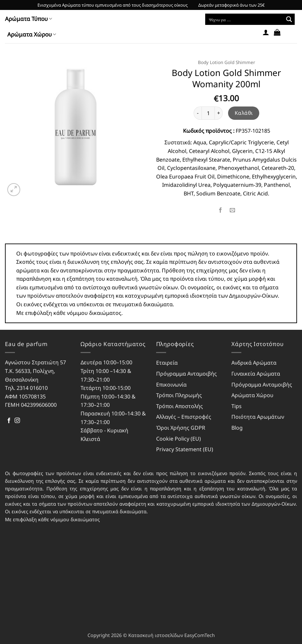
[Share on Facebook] (221, 210)
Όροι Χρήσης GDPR (181, 428)
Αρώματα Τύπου (29, 19)
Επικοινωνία (171, 385)
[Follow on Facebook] (9, 421)
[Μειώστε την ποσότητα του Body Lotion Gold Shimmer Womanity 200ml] (198, 113)
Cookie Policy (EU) (179, 439)
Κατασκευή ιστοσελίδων (156, 635)
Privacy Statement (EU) (185, 449)
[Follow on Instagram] (17, 421)
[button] (266, 32)
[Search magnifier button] (289, 19)
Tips (237, 406)
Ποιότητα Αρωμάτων (258, 417)
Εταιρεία (167, 363)
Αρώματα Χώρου (32, 34)
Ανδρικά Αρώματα (254, 363)
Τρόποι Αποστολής (180, 406)
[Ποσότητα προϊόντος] (208, 113)
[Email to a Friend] (233, 210)
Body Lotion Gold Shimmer (227, 62)
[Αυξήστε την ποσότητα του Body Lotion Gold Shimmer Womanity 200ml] (219, 113)
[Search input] (245, 19)
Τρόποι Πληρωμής (179, 395)
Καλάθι (244, 113)
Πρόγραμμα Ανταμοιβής (186, 374)
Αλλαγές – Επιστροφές (184, 417)
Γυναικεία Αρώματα (256, 374)
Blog (237, 428)
